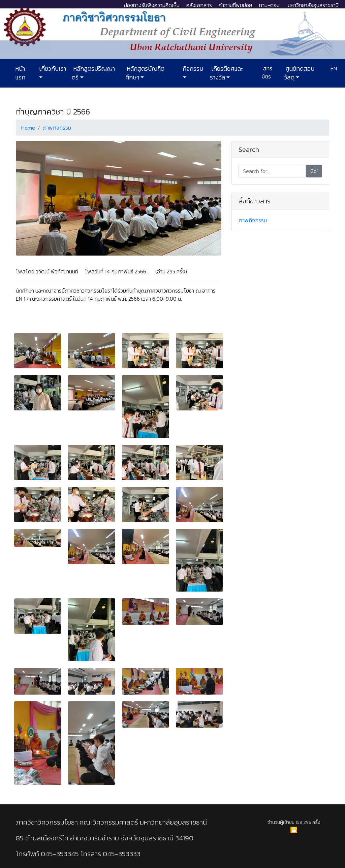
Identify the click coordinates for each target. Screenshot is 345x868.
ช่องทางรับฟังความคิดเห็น (152, 5)
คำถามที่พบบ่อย (235, 5)
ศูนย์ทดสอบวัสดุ (299, 73)
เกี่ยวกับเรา (52, 69)
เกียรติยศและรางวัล (226, 73)
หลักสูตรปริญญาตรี (93, 73)
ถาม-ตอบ (269, 5)
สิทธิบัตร (267, 72)
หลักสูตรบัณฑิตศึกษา (145, 73)
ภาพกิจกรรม (57, 128)
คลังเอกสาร (199, 5)
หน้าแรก (20, 73)
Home (28, 128)
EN (333, 68)
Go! (314, 171)
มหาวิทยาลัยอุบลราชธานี (313, 5)
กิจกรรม (192, 69)
